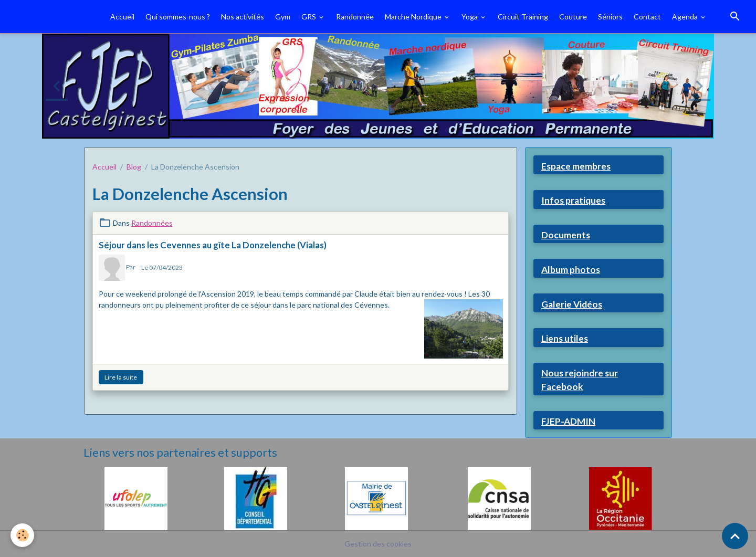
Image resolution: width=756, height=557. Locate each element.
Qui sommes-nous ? (178, 17)
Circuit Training (523, 17)
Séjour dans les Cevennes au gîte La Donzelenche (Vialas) (213, 245)
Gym (283, 17)
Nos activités (243, 17)
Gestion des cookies (378, 544)
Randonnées (152, 223)
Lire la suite (121, 377)
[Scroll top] (735, 536)
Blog (134, 167)
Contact (647, 17)
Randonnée (355, 17)
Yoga (470, 17)
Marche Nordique (414, 17)
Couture (573, 17)
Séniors (610, 17)
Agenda (686, 17)
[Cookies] (22, 535)
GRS (309, 17)
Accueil (122, 17)
